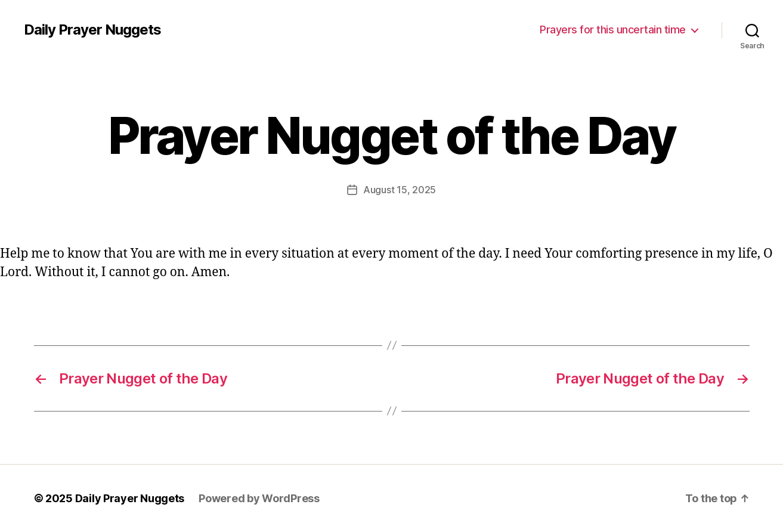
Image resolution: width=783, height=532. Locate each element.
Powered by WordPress (259, 498)
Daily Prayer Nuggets (92, 30)
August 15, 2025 (400, 190)
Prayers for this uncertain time (613, 30)
